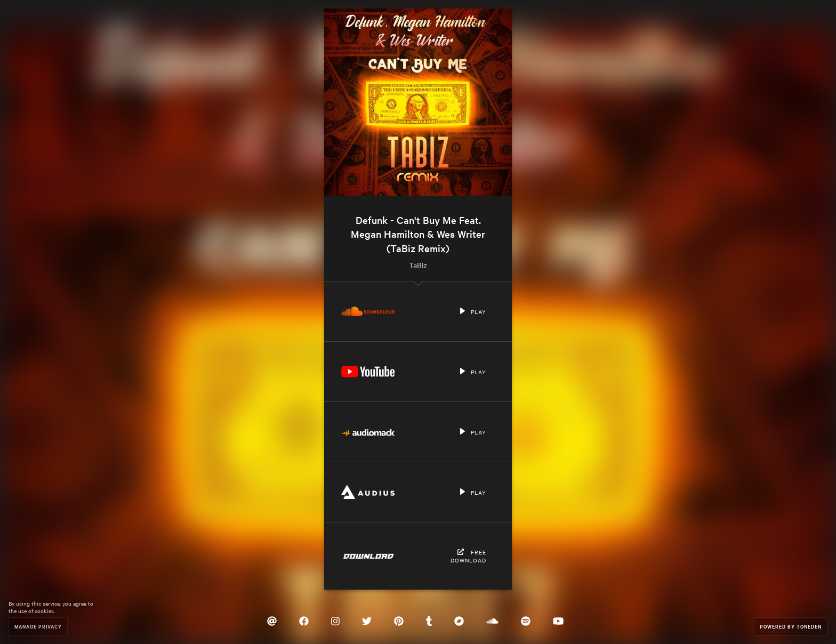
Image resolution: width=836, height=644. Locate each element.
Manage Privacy (38, 626)
